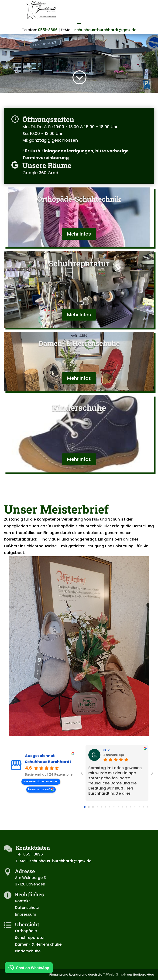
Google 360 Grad (41, 173)
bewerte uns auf (39, 789)
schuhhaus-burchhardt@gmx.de (105, 30)
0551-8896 (48, 30)
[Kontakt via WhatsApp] (29, 969)
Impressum (26, 914)
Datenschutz (27, 908)
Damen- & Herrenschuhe (38, 944)
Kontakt (22, 901)
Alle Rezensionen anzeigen (41, 782)
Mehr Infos (79, 234)
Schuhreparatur (30, 938)
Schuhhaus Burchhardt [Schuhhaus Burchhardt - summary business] (48, 762)
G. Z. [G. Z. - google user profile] (107, 750)
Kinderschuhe (28, 951)
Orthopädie (26, 931)
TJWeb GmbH (115, 974)
